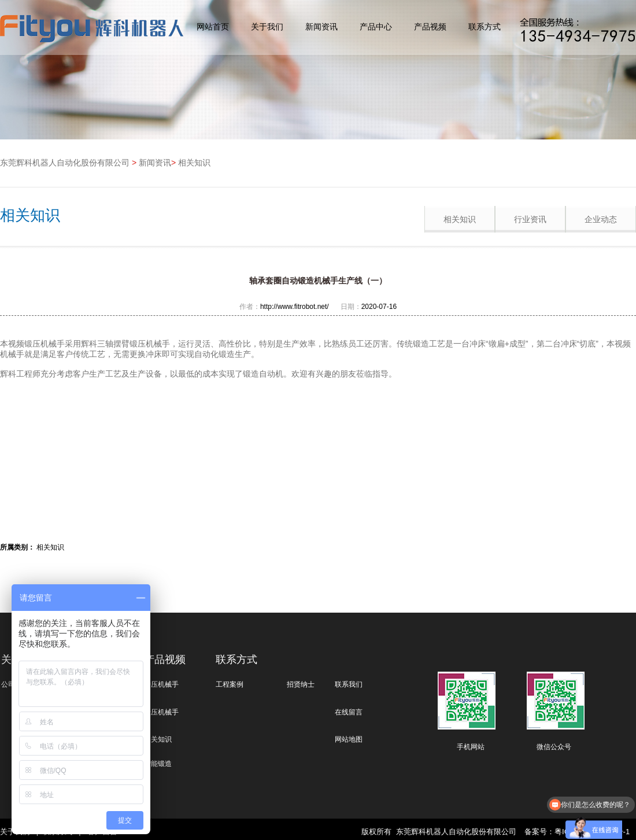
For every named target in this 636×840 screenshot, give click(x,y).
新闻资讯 (321, 27)
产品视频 (430, 27)
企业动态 (601, 219)
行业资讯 (530, 219)
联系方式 (485, 27)
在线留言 (349, 712)
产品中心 (376, 27)
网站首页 (213, 27)
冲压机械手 (161, 684)
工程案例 (230, 684)
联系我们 (349, 684)
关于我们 (267, 27)
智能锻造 (158, 764)
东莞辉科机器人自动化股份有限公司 (65, 163)
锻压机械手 (161, 712)
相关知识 (194, 163)
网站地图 (349, 739)
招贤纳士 (301, 684)
